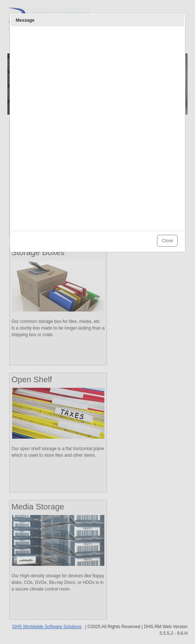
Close (168, 241)
